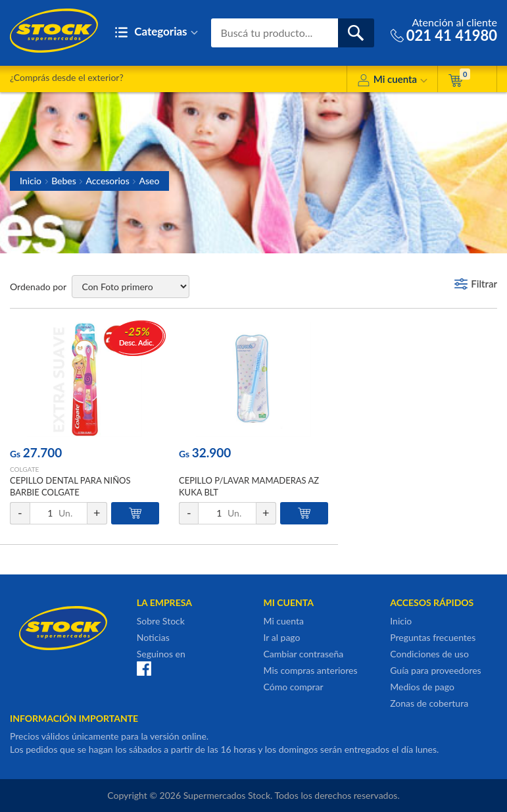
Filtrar (484, 284)
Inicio (31, 181)
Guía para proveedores (435, 670)
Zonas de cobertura (429, 703)
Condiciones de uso (429, 654)
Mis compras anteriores (311, 670)
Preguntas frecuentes (433, 637)
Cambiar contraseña (304, 654)
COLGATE (24, 469)
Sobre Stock (161, 621)
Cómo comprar (294, 687)
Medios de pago (422, 687)
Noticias (153, 637)
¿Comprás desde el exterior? (67, 77)
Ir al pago (282, 637)
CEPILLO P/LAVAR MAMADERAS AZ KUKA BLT (249, 486)
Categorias (156, 33)
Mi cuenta (392, 81)
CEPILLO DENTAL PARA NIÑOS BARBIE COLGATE (70, 486)
